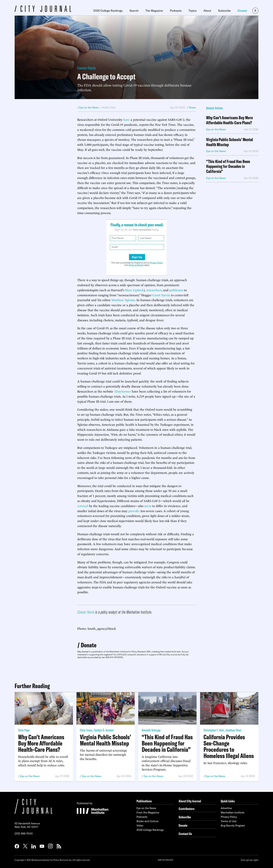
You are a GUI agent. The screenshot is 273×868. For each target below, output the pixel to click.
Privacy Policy (156, 263)
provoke (134, 511)
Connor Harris (86, 68)
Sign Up (137, 257)
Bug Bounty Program (233, 826)
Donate (242, 11)
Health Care (108, 107)
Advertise (226, 808)
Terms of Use (229, 821)
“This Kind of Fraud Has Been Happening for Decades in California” (228, 166)
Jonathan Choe (233, 730)
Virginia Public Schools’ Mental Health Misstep (230, 142)
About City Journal (190, 801)
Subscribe (224, 11)
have (126, 119)
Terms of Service (136, 265)
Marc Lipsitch (134, 290)
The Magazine (154, 11)
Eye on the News (30, 776)
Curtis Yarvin (161, 295)
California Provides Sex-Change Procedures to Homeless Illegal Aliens (229, 746)
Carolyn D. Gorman (104, 730)
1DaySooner (122, 391)
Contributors (187, 809)
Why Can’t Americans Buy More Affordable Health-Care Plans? (229, 120)
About (207, 11)
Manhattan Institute (233, 812)
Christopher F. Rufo (214, 730)
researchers (154, 290)
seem (148, 506)
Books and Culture (147, 821)
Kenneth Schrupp (151, 730)
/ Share (191, 107)
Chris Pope (24, 730)
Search (134, 11)
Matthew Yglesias (123, 300)
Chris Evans (86, 730)
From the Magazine (148, 812)
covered (83, 506)
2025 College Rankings (108, 11)
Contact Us (185, 834)
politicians (176, 290)
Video (140, 826)
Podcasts (176, 11)
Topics (193, 11)
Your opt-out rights (250, 860)
